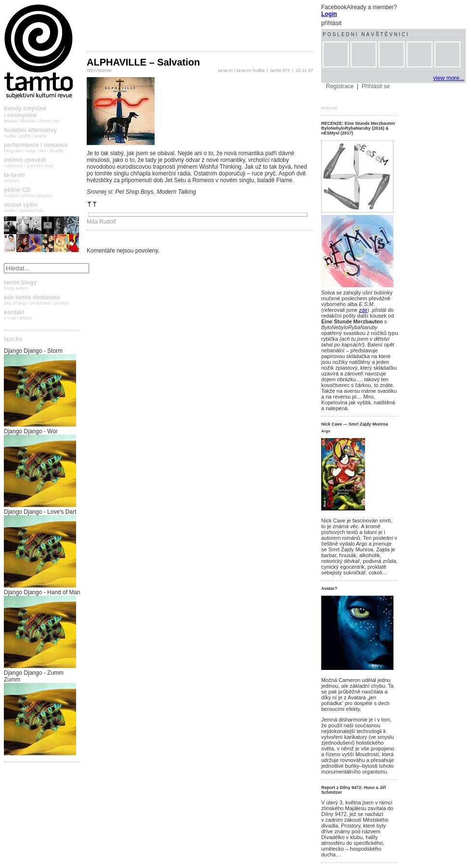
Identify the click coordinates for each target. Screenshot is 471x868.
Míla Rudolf (101, 222)
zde (363, 310)
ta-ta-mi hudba (250, 70)
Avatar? (329, 588)
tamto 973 (280, 70)
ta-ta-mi (226, 70)
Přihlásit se (376, 86)
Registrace (340, 86)
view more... (449, 78)
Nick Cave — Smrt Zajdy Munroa (355, 424)
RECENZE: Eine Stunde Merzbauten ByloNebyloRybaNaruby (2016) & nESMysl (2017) (358, 128)
